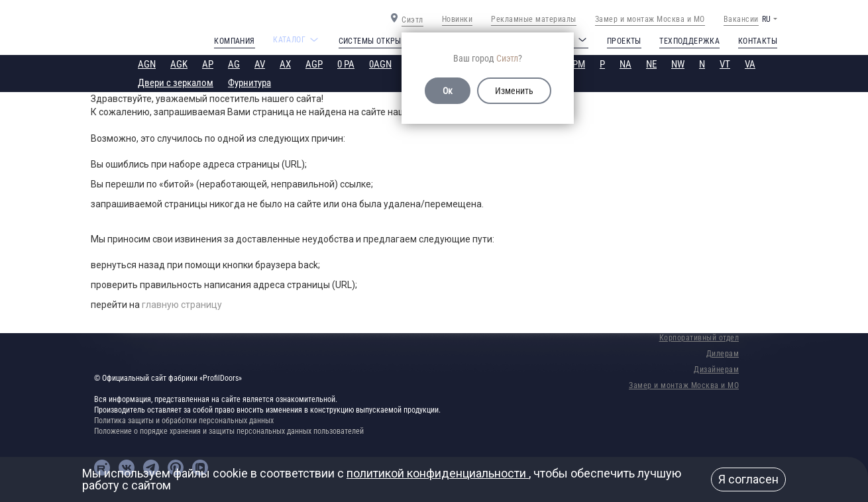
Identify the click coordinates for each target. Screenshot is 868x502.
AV (260, 64)
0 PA (346, 64)
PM (579, 64)
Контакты (758, 41)
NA (625, 64)
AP (208, 64)
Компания (234, 41)
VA (750, 64)
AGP (314, 64)
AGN (147, 64)
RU (766, 19)
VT (725, 64)
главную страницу (182, 305)
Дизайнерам (716, 370)
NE (651, 64)
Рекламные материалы (534, 19)
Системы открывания (382, 41)
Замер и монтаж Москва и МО (650, 19)
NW (678, 64)
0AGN (380, 64)
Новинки (458, 19)
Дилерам (723, 354)
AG (234, 64)
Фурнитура (249, 83)
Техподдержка (689, 41)
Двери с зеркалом (176, 83)
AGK (179, 64)
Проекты (624, 41)
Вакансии (741, 19)
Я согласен (748, 479)
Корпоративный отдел (699, 338)
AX (285, 64)
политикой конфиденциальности (438, 473)
